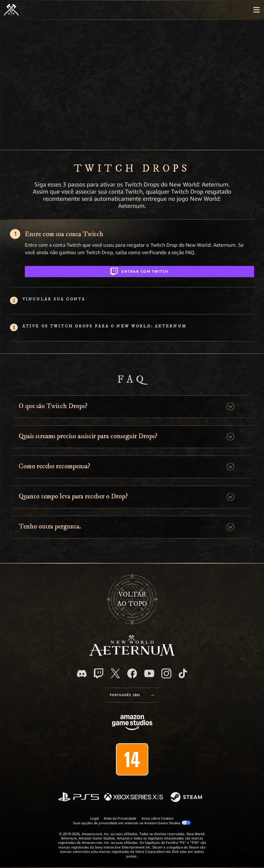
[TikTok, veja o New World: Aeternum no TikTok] (183, 673)
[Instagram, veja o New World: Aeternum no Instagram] (166, 673)
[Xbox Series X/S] (134, 797)
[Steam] (187, 798)
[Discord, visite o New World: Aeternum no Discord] (82, 674)
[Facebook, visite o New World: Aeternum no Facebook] (132, 673)
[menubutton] (257, 10)
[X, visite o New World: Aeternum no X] (115, 673)
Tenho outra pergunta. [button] (50, 526)
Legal (95, 818)
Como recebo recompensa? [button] (54, 466)
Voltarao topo (132, 599)
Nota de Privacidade (120, 818)
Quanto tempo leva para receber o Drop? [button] (73, 496)
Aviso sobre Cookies (158, 818)
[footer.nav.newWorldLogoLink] (132, 654)
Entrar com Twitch (139, 270)
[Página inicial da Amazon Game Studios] (132, 723)
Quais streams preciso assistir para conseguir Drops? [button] (88, 436)
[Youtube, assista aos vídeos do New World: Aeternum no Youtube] (149, 673)
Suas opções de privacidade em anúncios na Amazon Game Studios (132, 823)
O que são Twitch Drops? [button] (53, 406)
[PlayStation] (79, 797)
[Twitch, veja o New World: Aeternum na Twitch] (99, 673)
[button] (230, 407)
